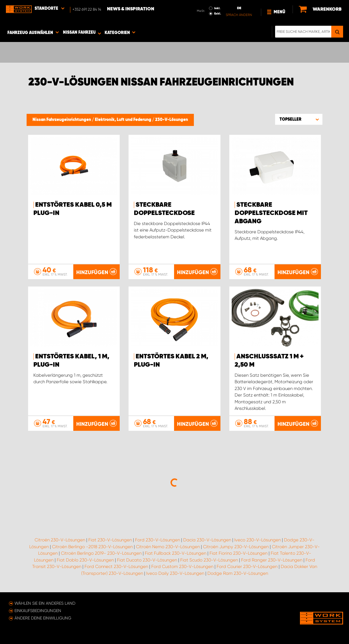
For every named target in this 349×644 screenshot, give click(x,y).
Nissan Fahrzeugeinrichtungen (62, 120)
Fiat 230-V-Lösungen (110, 540)
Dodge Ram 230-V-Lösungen (238, 573)
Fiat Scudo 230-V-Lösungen (209, 560)
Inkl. (217, 8)
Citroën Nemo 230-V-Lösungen (168, 547)
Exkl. (218, 14)
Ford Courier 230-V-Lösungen (247, 567)
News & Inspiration (131, 9)
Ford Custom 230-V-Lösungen (182, 567)
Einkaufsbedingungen (38, 611)
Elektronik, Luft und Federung (124, 120)
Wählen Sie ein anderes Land (45, 603)
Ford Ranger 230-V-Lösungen (272, 560)
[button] (299, 119)
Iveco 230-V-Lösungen (258, 540)
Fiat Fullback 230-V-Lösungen (176, 553)
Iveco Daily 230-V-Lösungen (175, 573)
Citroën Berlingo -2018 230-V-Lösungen (92, 547)
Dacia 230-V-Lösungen (207, 540)
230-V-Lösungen (172, 120)
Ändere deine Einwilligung (43, 618)
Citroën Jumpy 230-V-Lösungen (236, 547)
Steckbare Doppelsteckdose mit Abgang (271, 213)
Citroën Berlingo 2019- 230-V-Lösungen (101, 553)
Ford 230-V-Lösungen (158, 540)
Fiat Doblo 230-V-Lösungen (85, 560)
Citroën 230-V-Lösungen (60, 540)
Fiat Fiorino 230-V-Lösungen (238, 553)
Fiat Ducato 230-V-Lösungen (147, 560)
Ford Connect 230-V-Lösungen (116, 567)
